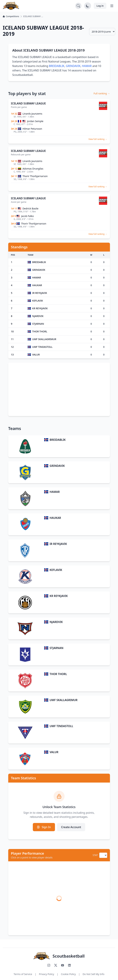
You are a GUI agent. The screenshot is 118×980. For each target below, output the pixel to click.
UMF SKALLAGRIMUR (64, 700)
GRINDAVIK (73, 66)
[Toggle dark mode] (88, 6)
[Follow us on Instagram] (49, 965)
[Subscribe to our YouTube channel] (63, 965)
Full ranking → (102, 93)
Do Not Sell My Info (94, 974)
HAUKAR (55, 518)
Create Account (71, 827)
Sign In (44, 827)
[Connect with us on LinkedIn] (69, 965)
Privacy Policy (47, 974)
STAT (95, 855)
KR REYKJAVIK (59, 596)
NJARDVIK (56, 622)
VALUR (54, 752)
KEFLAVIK (56, 570)
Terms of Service (23, 974)
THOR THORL (58, 674)
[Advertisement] (59, 389)
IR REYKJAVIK (58, 544)
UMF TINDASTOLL (61, 726)
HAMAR (87, 66)
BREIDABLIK (57, 66)
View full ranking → (98, 139)
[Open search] (78, 6)
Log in (100, 6)
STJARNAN (57, 648)
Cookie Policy (68, 974)
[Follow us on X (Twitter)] (56, 965)
